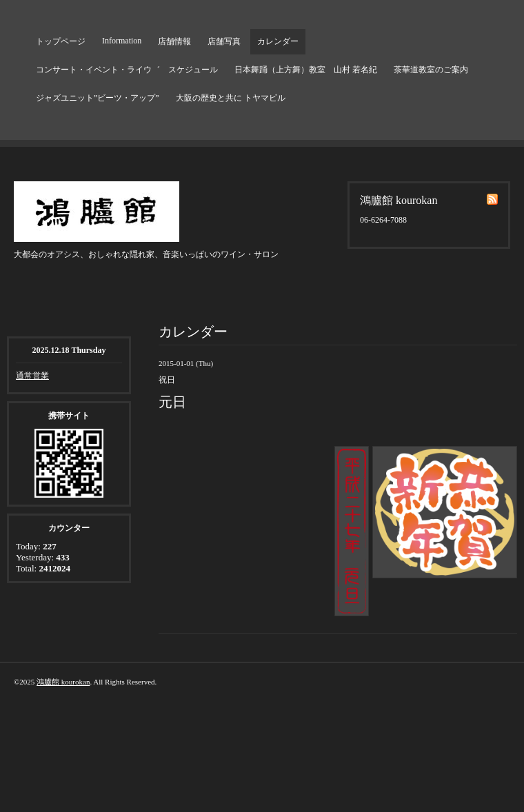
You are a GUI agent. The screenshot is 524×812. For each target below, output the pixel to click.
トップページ (61, 41)
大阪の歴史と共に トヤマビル (231, 98)
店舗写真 (224, 41)
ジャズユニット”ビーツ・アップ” (98, 98)
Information (122, 41)
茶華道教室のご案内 (431, 70)
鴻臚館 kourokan (63, 682)
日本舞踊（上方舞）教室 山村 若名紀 (306, 70)
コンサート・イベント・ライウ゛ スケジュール (127, 70)
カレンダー (278, 41)
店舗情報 (174, 41)
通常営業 (32, 376)
